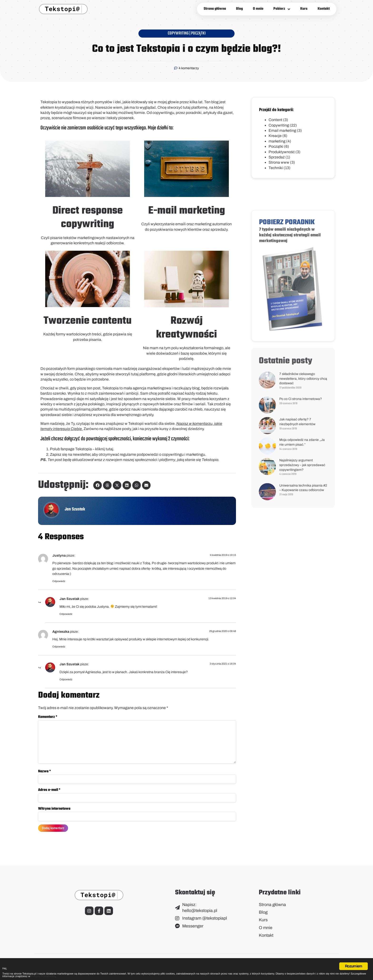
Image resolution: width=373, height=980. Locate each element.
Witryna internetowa (54, 813)
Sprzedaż (277, 157)
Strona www (279, 162)
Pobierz (282, 9)
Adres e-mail (49, 794)
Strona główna (215, 9)
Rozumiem (354, 957)
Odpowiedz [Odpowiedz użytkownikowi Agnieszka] (59, 647)
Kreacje (275, 136)
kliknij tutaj (104, 449)
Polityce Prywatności (261, 976)
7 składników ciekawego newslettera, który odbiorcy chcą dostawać (303, 508)
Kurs (304, 9)
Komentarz (48, 717)
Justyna (59, 555)
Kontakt (324, 9)
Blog (239, 9)
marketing (277, 141)
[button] (98, 485)
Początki (198, 33)
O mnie (258, 9)
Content (275, 120)
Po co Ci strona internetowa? (301, 528)
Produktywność (282, 152)
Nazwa (44, 775)
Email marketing (282, 130)
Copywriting (178, 33)
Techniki (276, 168)
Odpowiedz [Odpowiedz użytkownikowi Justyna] (59, 581)
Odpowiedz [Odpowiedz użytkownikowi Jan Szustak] (66, 614)
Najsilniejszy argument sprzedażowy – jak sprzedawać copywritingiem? (302, 594)
